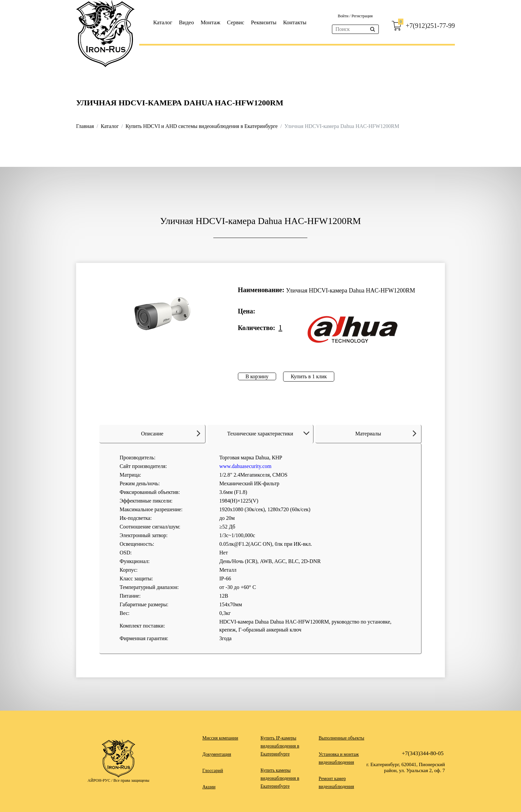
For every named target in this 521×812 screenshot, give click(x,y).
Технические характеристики (270, 434)
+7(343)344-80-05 (423, 753)
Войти (343, 16)
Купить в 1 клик (309, 376)
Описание (171, 433)
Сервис (236, 22)
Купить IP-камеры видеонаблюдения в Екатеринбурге (280, 746)
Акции (209, 787)
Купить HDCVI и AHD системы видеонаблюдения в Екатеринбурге (202, 126)
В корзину (257, 376)
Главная (85, 126)
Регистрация (362, 16)
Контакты (295, 22)
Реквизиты (264, 22)
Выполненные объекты (341, 738)
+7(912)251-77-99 (430, 26)
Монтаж (210, 22)
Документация (217, 754)
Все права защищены (131, 780)
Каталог (163, 22)
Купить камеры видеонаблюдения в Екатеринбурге (280, 778)
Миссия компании (220, 738)
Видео (187, 22)
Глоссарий (213, 771)
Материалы (386, 433)
